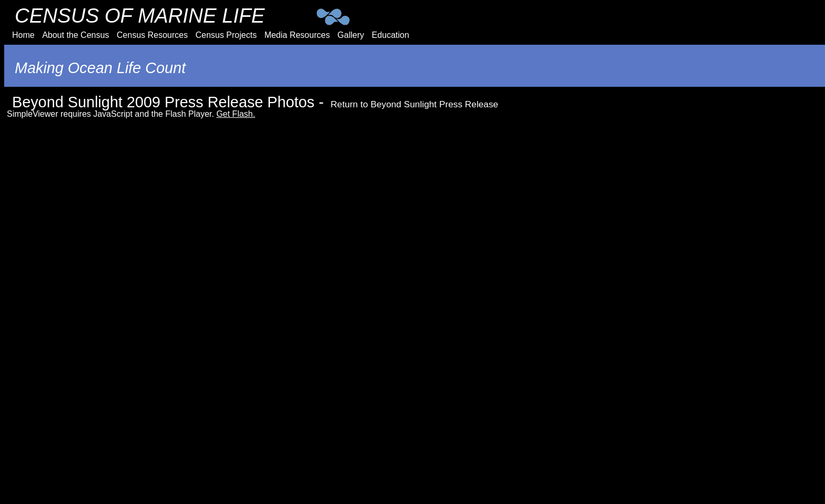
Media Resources (297, 35)
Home (23, 35)
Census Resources (152, 35)
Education (390, 35)
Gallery (351, 35)
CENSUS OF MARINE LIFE (140, 16)
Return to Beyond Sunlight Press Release (414, 104)
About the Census (76, 35)
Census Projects (226, 35)
